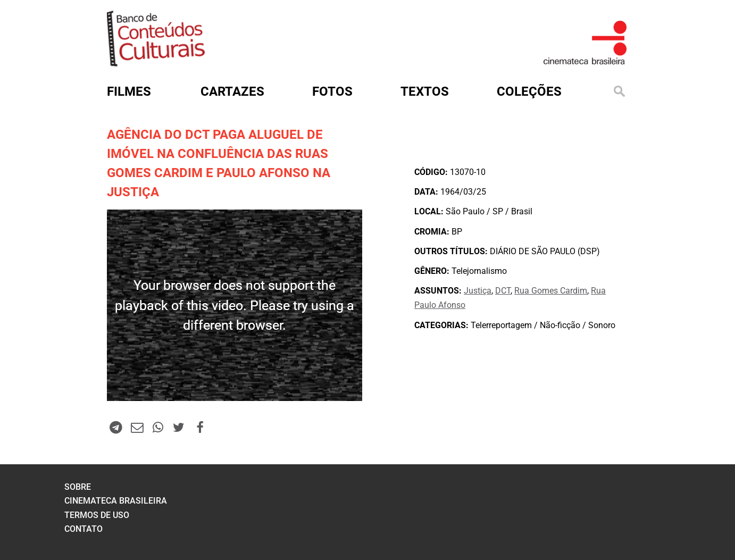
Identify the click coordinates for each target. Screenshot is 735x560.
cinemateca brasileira (116, 501)
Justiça (478, 291)
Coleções (529, 91)
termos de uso (97, 515)
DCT (503, 291)
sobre (78, 487)
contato (83, 529)
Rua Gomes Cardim (551, 291)
